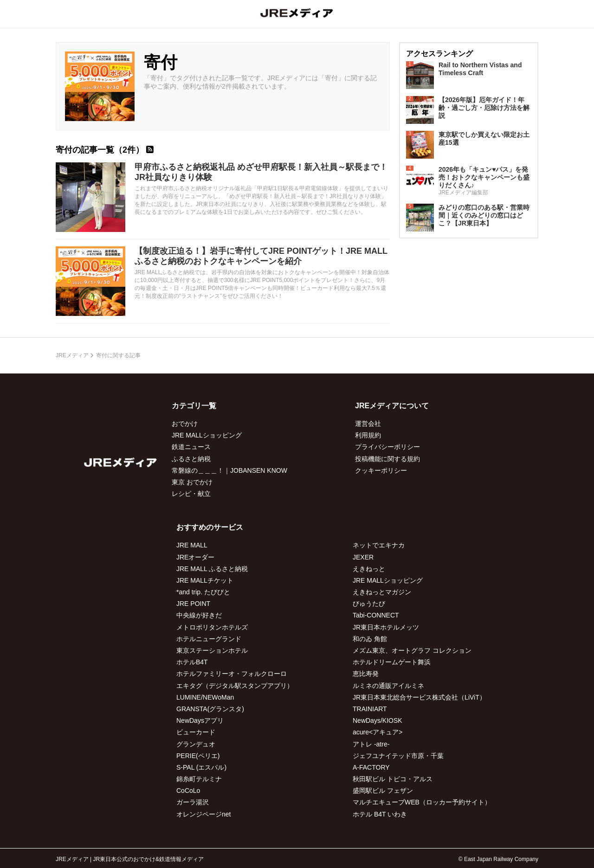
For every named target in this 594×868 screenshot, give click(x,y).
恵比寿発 (366, 674)
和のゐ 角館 (370, 639)
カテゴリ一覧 (194, 406)
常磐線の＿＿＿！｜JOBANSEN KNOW (229, 470)
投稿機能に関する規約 (387, 459)
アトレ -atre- (371, 744)
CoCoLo (188, 791)
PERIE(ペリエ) (198, 756)
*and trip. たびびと (203, 592)
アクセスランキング (439, 54)
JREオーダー (195, 557)
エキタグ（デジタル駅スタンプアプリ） (235, 686)
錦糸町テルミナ (199, 779)
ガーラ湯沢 (193, 802)
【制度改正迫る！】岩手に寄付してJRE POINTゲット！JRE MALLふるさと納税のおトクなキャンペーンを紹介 (261, 256)
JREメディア (72, 355)
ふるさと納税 (191, 459)
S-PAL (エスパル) (201, 767)
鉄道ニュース (191, 447)
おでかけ (185, 424)
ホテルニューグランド (209, 639)
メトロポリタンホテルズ (212, 627)
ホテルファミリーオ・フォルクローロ (232, 674)
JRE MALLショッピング (207, 435)
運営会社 (368, 424)
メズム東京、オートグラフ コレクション (412, 650)
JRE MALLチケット (205, 580)
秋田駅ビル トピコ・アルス (393, 779)
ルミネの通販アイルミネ (388, 686)
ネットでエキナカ (379, 545)
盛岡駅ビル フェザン (383, 791)
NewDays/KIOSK (378, 720)
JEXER (363, 557)
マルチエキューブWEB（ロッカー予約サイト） (422, 802)
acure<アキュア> (378, 732)
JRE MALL (192, 545)
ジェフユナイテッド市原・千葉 (398, 756)
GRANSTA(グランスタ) (210, 709)
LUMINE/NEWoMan (205, 697)
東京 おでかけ (192, 482)
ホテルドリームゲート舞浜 (392, 662)
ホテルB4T (192, 662)
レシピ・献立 (191, 494)
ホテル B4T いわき (380, 814)
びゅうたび (369, 604)
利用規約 (368, 435)
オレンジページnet (203, 814)
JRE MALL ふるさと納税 (212, 569)
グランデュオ (196, 744)
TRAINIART (370, 709)
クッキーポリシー (381, 470)
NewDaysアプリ (200, 720)
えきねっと (369, 569)
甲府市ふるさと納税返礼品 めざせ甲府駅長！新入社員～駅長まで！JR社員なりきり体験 (261, 172)
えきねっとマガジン (382, 592)
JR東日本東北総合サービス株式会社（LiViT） (419, 697)
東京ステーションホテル (212, 650)
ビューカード (196, 732)
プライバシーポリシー (387, 447)
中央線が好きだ (199, 615)
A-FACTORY (371, 767)
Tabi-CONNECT (376, 615)
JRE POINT (193, 604)
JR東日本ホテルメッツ (386, 627)
